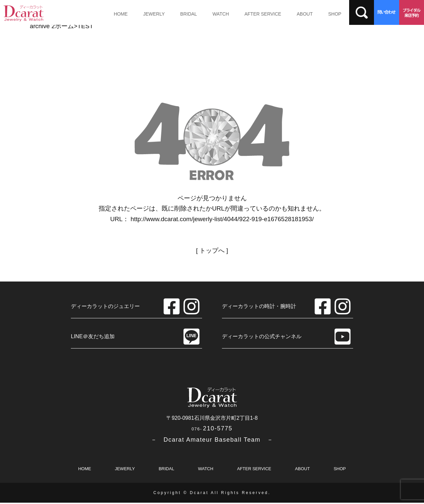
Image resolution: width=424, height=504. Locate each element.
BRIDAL (185, 14)
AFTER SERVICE (256, 14)
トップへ (212, 251)
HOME (120, 14)
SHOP (325, 14)
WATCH (215, 14)
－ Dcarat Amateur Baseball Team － (212, 441)
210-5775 (212, 430)
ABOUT (296, 14)
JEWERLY (152, 14)
